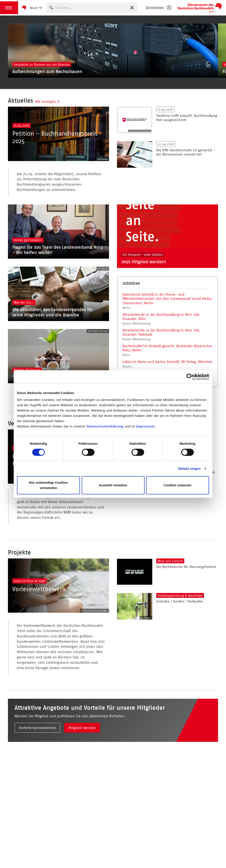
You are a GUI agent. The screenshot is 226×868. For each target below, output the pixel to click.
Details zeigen (189, 469)
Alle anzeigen (47, 109)
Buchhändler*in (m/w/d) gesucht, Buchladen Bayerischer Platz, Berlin (167, 363)
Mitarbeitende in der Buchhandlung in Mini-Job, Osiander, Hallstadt (161, 348)
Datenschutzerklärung (105, 426)
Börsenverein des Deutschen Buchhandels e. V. (200, 8)
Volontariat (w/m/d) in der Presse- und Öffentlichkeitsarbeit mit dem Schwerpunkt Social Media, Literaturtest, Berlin (168, 314)
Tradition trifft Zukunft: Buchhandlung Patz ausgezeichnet (187, 125)
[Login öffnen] (158, 8)
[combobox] (92, 8)
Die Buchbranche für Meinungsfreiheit (186, 609)
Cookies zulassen (178, 485)
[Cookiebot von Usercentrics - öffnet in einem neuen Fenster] (190, 377)
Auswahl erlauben (113, 485)
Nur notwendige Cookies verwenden (49, 485)
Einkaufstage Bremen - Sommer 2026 (186, 506)
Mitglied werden (82, 777)
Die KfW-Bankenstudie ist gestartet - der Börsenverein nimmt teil (186, 160)
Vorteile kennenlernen (37, 777)
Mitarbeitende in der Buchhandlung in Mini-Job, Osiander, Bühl (161, 332)
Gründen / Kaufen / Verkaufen (180, 643)
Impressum (146, 426)
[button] (9, 8)
